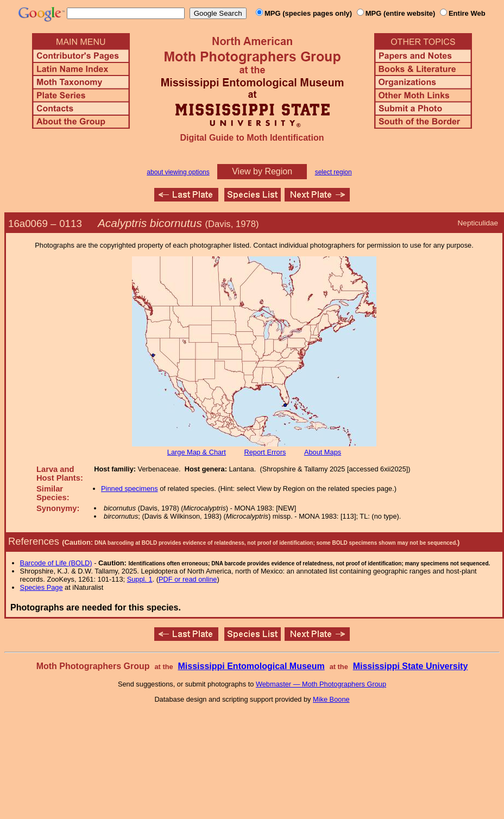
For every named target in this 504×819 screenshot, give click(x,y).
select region (333, 172)
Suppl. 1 (140, 579)
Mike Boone (331, 699)
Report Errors (265, 452)
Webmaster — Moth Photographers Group (321, 684)
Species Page (42, 587)
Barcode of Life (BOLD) (56, 563)
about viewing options (178, 172)
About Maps (323, 452)
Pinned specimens (130, 489)
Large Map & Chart (197, 452)
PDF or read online (188, 579)
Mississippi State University (411, 666)
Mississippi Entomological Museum (251, 666)
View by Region (262, 171)
